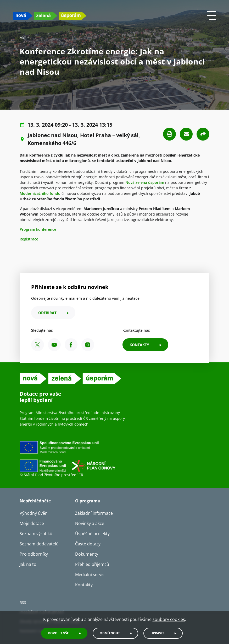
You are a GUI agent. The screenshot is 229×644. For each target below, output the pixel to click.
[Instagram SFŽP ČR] (88, 345)
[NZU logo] (50, 16)
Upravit (157, 633)
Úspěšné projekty (92, 534)
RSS (23, 602)
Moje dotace (32, 523)
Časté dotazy (88, 544)
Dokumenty (87, 554)
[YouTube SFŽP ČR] (54, 345)
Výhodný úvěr (33, 513)
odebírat (47, 313)
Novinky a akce (90, 523)
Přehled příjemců (92, 564)
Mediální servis (90, 575)
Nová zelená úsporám (145, 182)
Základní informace (94, 513)
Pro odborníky (34, 554)
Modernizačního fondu (40, 193)
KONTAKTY (139, 345)
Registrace (29, 239)
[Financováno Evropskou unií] (92, 456)
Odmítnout (110, 633)
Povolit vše (58, 633)
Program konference (38, 229)
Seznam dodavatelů (39, 544)
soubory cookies (169, 619)
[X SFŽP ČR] (38, 345)
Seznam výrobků (36, 534)
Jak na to (28, 564)
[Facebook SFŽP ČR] (71, 345)
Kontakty (84, 585)
